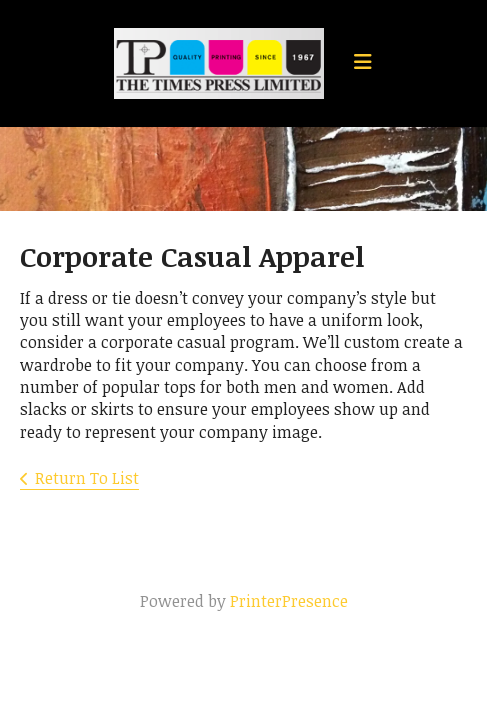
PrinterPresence (289, 601)
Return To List (87, 478)
